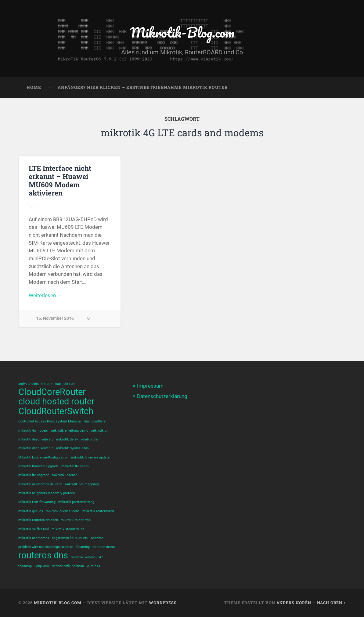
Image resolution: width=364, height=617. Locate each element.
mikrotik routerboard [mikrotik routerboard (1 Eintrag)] (98, 511)
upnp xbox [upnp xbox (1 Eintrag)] (42, 566)
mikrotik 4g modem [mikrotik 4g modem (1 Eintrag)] (33, 431)
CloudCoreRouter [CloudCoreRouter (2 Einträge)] (52, 392)
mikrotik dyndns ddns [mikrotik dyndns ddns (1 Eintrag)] (72, 448)
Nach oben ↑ (331, 603)
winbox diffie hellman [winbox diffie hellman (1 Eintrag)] (68, 566)
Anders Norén (294, 603)
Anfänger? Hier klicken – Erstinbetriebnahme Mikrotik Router (143, 87)
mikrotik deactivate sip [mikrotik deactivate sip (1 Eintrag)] (36, 439)
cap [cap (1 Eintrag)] (58, 384)
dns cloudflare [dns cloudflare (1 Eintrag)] (95, 421)
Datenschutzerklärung (162, 396)
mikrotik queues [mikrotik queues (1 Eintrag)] (31, 511)
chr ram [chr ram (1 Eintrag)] (69, 384)
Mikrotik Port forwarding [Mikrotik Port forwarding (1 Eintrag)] (37, 502)
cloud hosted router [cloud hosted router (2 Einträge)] (56, 402)
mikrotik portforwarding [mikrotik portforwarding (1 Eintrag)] (76, 502)
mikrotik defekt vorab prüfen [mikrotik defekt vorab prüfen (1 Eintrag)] (78, 439)
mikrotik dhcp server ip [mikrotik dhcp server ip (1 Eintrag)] (36, 448)
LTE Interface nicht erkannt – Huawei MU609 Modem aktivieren (60, 180)
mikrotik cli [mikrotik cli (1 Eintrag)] (100, 431)
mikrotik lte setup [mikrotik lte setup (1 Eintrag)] (75, 466)
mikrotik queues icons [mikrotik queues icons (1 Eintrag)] (63, 511)
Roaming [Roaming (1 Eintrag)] (83, 547)
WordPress (163, 603)
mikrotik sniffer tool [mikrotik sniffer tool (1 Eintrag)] (34, 529)
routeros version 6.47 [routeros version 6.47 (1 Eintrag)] (87, 557)
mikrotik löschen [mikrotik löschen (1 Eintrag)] (65, 475)
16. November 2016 (55, 318)
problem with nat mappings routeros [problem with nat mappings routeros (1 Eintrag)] (46, 547)
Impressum (150, 386)
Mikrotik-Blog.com (182, 32)
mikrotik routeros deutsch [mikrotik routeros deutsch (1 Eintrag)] (38, 520)
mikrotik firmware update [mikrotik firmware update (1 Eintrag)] (90, 457)
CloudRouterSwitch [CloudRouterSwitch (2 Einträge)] (56, 411)
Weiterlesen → (45, 295)
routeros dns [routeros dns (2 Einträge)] (43, 555)
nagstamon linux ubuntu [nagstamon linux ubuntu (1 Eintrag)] (70, 538)
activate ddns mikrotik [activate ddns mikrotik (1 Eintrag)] (35, 384)
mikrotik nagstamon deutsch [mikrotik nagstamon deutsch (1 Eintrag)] (40, 484)
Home (34, 87)
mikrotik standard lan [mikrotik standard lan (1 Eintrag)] (68, 529)
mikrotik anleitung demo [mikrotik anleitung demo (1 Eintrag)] (70, 431)
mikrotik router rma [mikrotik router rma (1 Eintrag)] (76, 520)
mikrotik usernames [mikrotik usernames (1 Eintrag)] (34, 538)
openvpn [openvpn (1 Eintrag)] (97, 538)
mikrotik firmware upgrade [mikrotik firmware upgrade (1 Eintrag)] (38, 466)
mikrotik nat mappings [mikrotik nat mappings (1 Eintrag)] (82, 484)
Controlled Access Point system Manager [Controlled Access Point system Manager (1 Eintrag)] (50, 421)
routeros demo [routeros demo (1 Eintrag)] (104, 547)
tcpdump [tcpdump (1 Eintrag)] (25, 566)
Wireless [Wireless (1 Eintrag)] (93, 566)
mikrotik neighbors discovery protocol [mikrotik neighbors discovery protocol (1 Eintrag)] (47, 493)
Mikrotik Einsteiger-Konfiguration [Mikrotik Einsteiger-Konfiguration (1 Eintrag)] (43, 457)
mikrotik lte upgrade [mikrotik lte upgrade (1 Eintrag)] (34, 475)
